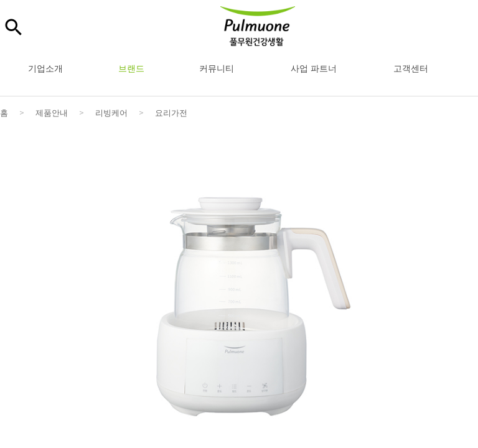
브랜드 (131, 68)
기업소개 (45, 68)
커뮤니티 (217, 68)
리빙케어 (111, 112)
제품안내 (52, 112)
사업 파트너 (314, 68)
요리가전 (171, 112)
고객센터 (411, 68)
